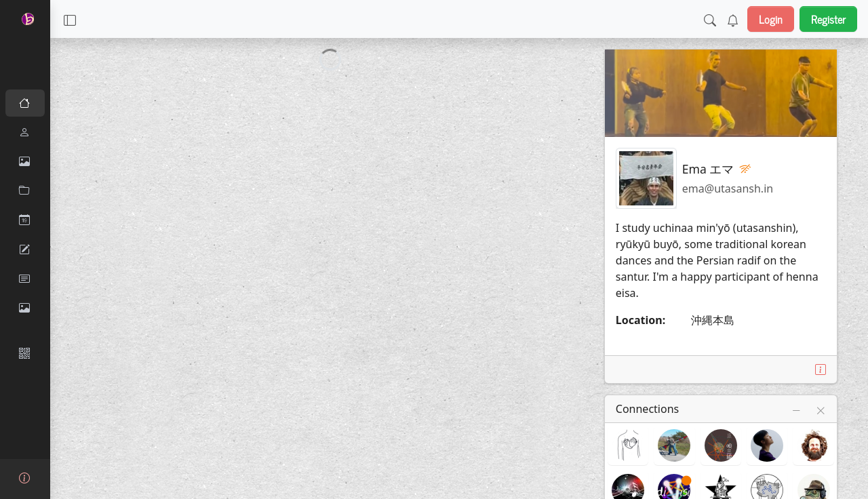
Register (828, 19)
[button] (70, 19)
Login (771, 19)
